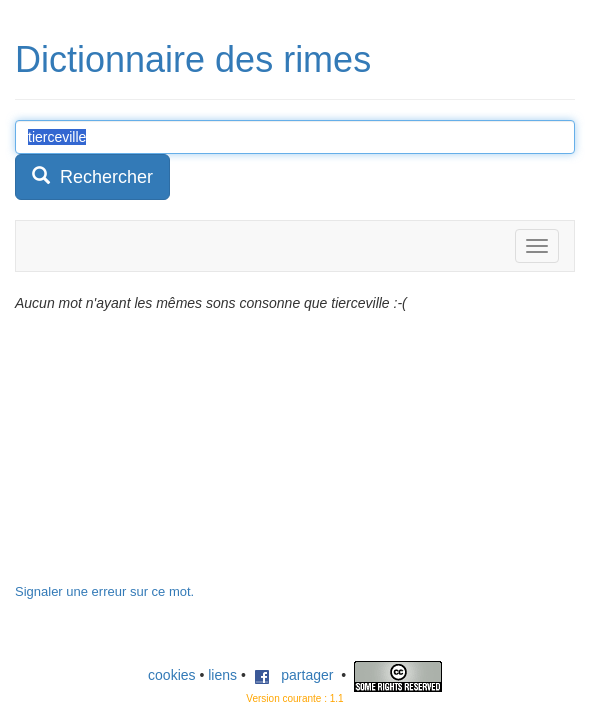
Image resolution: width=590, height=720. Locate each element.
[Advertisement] (165, 458)
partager (294, 675)
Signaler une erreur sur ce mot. (104, 591)
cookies (171, 675)
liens (222, 675)
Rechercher (92, 176)
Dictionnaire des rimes (193, 59)
